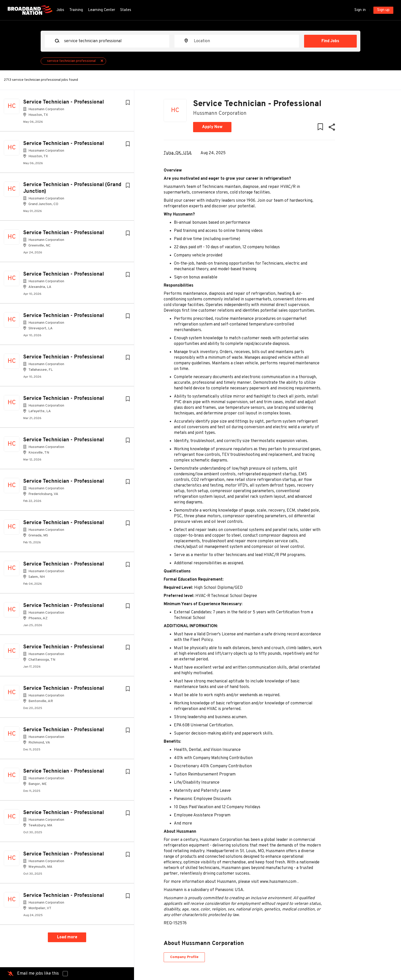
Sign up (383, 10)
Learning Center (102, 10)
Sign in (360, 10)
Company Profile (184, 957)
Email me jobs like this (38, 974)
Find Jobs (330, 41)
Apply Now (212, 127)
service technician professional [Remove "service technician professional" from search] (71, 61)
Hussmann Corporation (220, 114)
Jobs (60, 10)
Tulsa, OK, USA (178, 153)
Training (76, 10)
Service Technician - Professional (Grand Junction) (72, 188)
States (126, 10)
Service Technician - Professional (64, 102)
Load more (67, 937)
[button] (332, 128)
